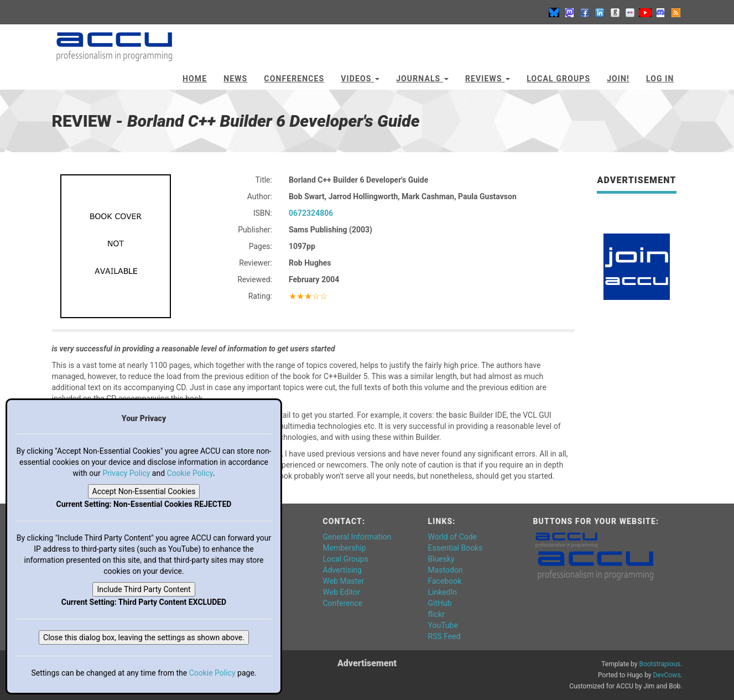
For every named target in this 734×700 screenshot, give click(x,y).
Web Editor (342, 592)
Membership (345, 548)
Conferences (294, 79)
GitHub (440, 603)
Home (195, 79)
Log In (660, 79)
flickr (437, 614)
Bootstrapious (660, 664)
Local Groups (558, 79)
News (235, 79)
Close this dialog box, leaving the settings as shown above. (144, 637)
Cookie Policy (190, 473)
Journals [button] (422, 79)
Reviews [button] (488, 79)
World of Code (452, 537)
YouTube (443, 625)
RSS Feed (444, 636)
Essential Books (456, 548)
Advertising (342, 570)
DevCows (667, 675)
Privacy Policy (126, 473)
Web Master (344, 581)
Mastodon (446, 570)
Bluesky (441, 559)
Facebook (445, 581)
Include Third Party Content (144, 589)
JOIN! (618, 79)
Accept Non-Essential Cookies (144, 491)
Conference (343, 603)
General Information (357, 537)
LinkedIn (443, 592)
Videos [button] (360, 79)
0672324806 (311, 213)
